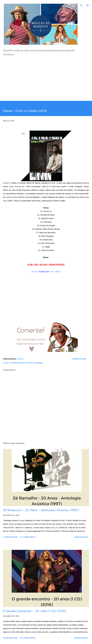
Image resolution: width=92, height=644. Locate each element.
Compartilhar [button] (79, 359)
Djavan (20, 359)
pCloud (34, 272)
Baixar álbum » (82, 537)
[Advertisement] (46, 82)
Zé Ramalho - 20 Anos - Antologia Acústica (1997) (41, 510)
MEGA (58, 272)
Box (52, 272)
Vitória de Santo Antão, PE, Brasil (26, 363)
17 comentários (28, 537)
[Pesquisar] (81, 5)
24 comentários (28, 638)
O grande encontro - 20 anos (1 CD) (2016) (35, 611)
